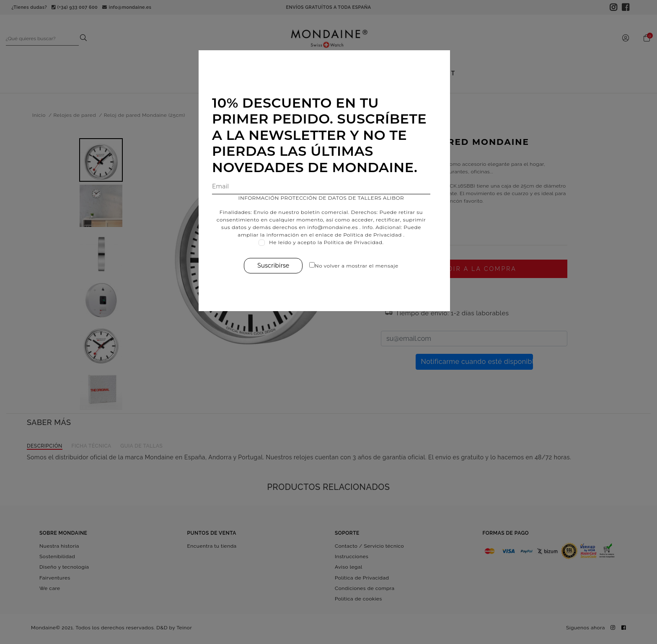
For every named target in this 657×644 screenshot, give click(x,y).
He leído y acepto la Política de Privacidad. (331, 242)
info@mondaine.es (337, 227)
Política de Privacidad (377, 235)
